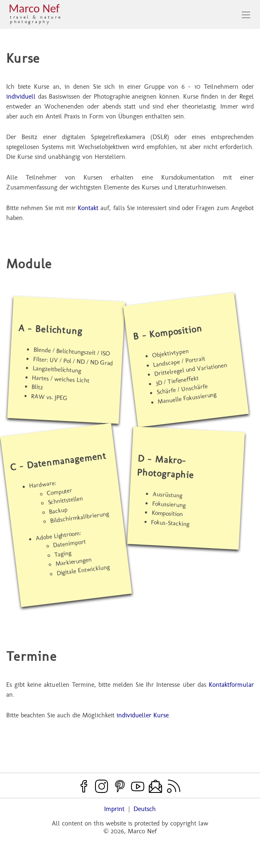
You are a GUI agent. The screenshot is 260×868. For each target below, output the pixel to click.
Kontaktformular (231, 685)
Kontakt (88, 208)
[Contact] (155, 786)
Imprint (114, 809)
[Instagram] (102, 786)
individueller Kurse (143, 715)
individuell (21, 96)
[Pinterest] (120, 786)
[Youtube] (138, 786)
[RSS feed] (174, 786)
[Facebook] (84, 786)
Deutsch (145, 809)
